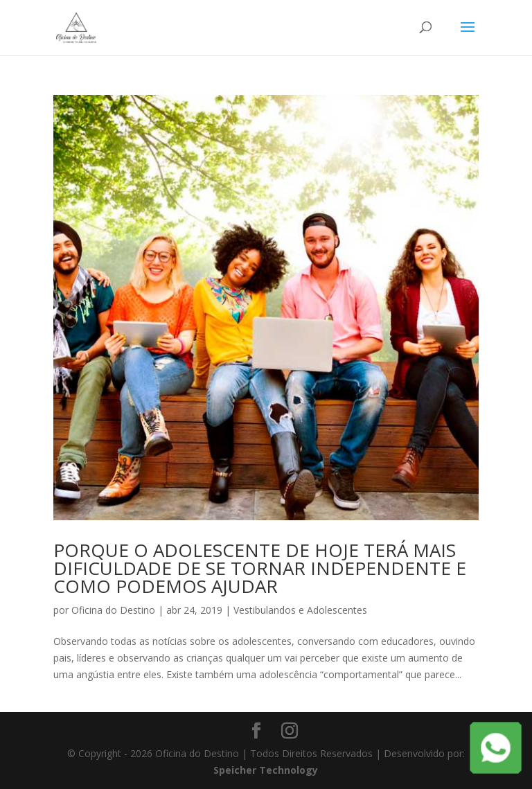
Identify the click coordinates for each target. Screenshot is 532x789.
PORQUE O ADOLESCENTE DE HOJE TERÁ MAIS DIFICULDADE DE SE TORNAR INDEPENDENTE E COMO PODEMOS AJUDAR (260, 568)
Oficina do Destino (113, 610)
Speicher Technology (266, 770)
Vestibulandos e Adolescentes (300, 610)
